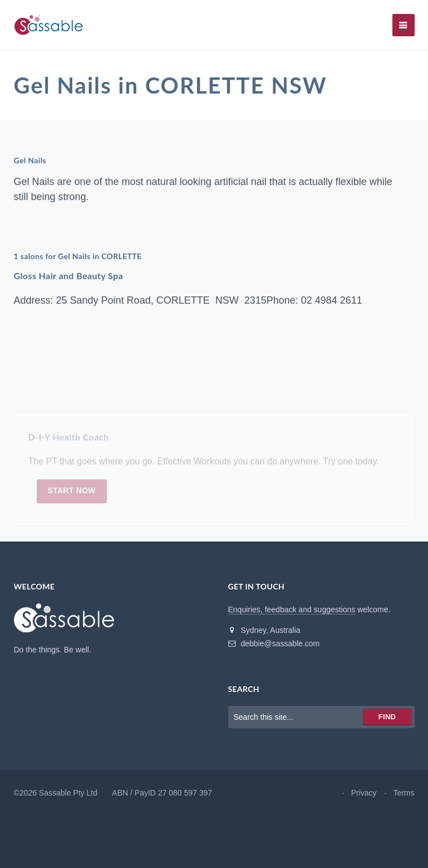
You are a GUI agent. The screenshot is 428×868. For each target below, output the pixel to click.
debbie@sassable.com (274, 643)
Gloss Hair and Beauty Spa (68, 275)
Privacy (364, 793)
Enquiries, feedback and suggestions (292, 609)
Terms (404, 793)
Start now (72, 493)
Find (387, 717)
